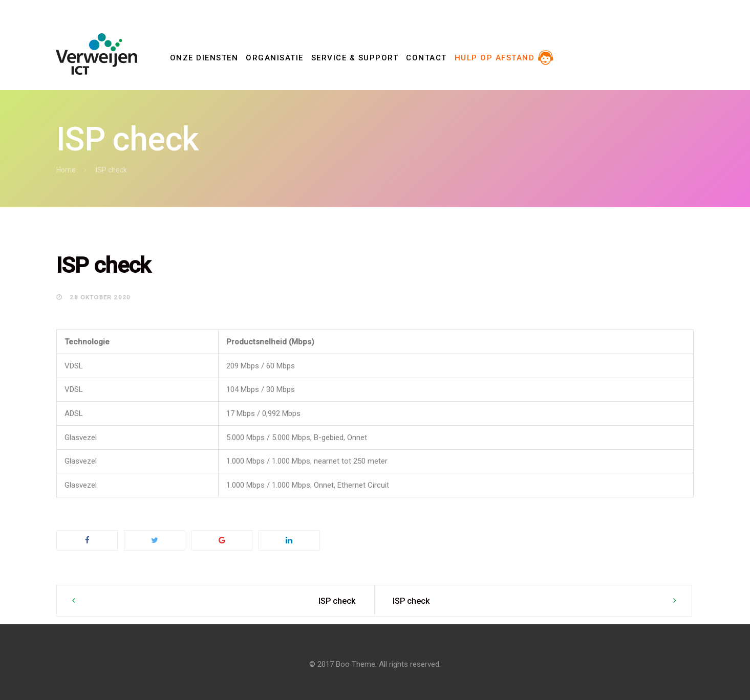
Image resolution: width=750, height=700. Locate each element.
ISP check (337, 601)
